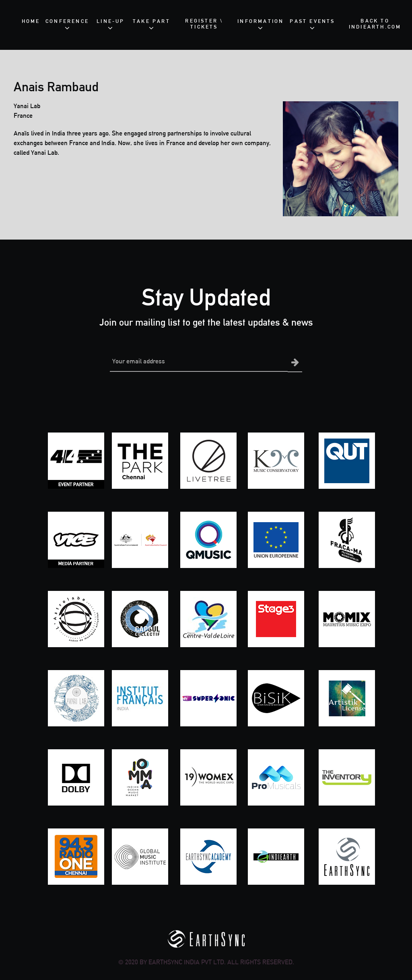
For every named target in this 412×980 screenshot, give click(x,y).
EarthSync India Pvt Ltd (186, 961)
